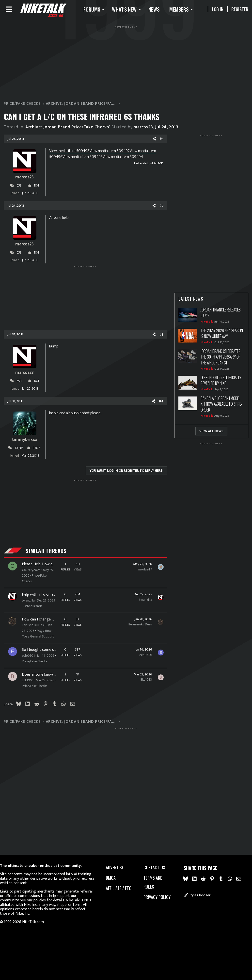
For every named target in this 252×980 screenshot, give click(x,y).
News (166, 11)
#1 (155, 144)
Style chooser (193, 898)
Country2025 (37, 574)
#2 (155, 210)
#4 (155, 406)
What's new (136, 11)
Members (191, 11)
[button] (105, 11)
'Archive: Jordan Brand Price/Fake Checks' (74, 132)
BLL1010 (34, 724)
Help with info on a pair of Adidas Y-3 (40, 605)
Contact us (153, 868)
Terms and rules (152, 883)
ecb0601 (34, 688)
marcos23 (150, 132)
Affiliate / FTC (117, 893)
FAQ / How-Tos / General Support (37, 661)
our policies (53, 900)
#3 (155, 339)
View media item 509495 (97, 161)
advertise (117, 868)
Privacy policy (150, 902)
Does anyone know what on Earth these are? (40, 719)
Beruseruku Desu (134, 640)
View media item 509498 (76, 155)
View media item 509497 (116, 155)
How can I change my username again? (40, 635)
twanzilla (34, 610)
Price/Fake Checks (35, 588)
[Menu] (15, 11)
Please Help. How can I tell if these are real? (40, 569)
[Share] (148, 144)
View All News (205, 436)
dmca (113, 878)
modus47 (139, 574)
